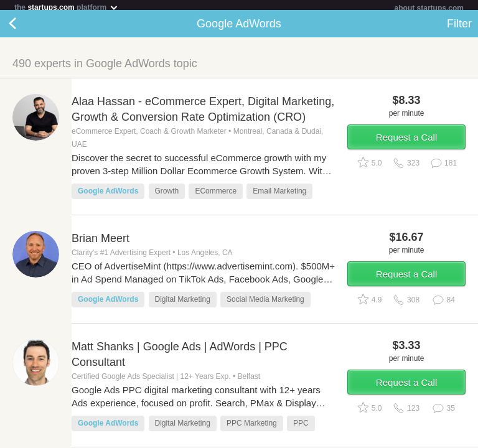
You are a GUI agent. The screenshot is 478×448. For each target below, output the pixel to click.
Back (25, 29)
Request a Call (406, 142)
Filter (459, 29)
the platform (67, 7)
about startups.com (429, 8)
